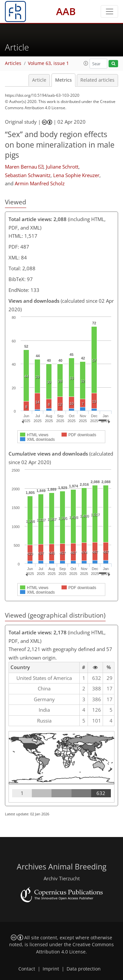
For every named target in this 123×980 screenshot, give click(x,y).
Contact (27, 969)
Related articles (97, 80)
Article (39, 80)
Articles (13, 63)
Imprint (51, 969)
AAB (66, 11)
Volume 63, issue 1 (48, 63)
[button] (86, 63)
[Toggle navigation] (109, 11)
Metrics (63, 80)
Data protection (84, 969)
